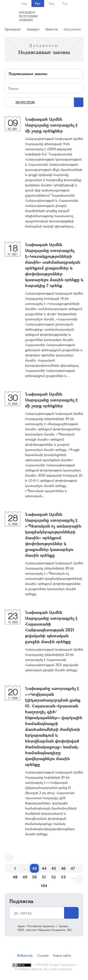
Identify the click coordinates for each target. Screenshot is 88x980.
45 (54, 868)
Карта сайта (62, 955)
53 (63, 877)
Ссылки (43, 955)
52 (54, 877)
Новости (52, 29)
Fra (65, 3)
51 (44, 877)
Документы (72, 29)
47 (73, 868)
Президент (13, 29)
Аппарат (33, 29)
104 (44, 886)
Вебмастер (25, 955)
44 (44, 868)
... (10, 102)
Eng (52, 3)
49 (25, 877)
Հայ (24, 3)
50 (34, 877)
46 (63, 868)
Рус (38, 3)
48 (15, 877)
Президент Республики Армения (28, 16)
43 (34, 868)
